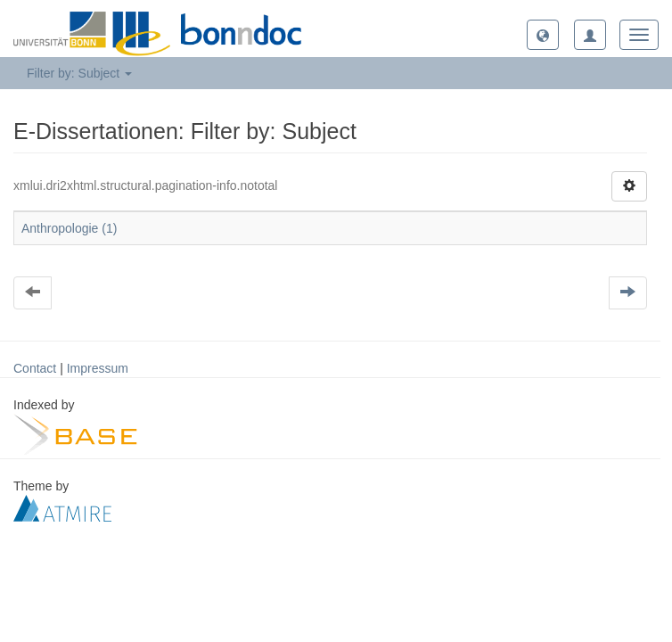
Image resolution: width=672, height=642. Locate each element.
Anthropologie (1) (69, 228)
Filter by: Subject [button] (79, 73)
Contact (35, 368)
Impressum (98, 368)
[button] (543, 35)
